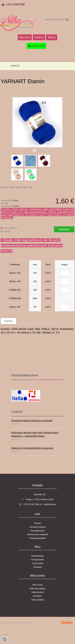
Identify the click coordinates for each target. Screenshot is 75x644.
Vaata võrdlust (38, 600)
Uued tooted (37, 563)
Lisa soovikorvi (10, 228)
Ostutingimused (37, 531)
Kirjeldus (8, 321)
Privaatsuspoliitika (37, 538)
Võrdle (7, 231)
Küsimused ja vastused (37, 534)
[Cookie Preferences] (5, 639)
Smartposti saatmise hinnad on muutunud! (32, 420)
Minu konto (25, 37)
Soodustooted (37, 560)
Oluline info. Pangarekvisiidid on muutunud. (33, 448)
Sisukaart (37, 567)
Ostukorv (39, 46)
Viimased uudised (37, 527)
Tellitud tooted (37, 592)
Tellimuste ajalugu (37, 589)
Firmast (38, 523)
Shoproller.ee (67, 622)
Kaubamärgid (37, 556)
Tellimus (52, 37)
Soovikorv (37, 596)
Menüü (15, 66)
